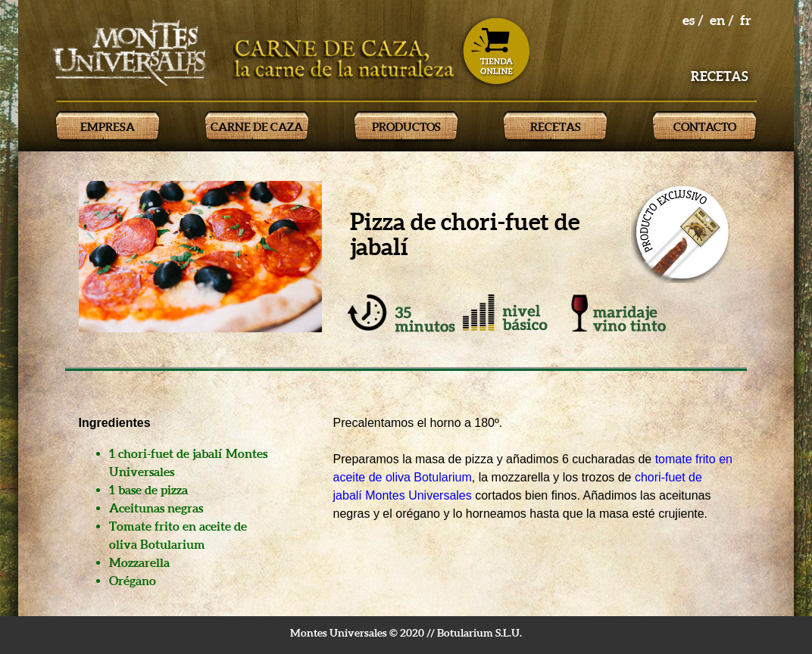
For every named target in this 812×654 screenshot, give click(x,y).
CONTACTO (705, 127)
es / (693, 20)
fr (746, 20)
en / (722, 20)
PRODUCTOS (406, 127)
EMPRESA (108, 127)
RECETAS (556, 127)
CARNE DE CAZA (257, 127)
